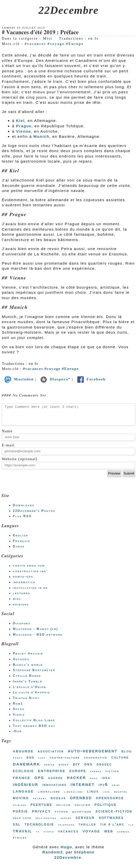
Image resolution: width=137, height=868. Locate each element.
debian (50, 768)
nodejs (58, 802)
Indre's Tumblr (28, 685)
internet (83, 788)
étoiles (20, 841)
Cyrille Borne (27, 680)
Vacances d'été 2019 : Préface (42, 33)
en (91, 38)
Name (7, 435)
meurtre (121, 796)
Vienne (24, 131)
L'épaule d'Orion (29, 691)
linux (93, 795)
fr (97, 38)
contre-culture (65, 761)
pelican (64, 809)
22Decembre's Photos (34, 515)
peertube (41, 808)
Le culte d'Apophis (31, 696)
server (66, 822)
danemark (27, 768)
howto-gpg (23, 580)
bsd (31, 761)
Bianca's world (28, 669)
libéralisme (74, 796)
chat (42, 762)
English (20, 539)
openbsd (81, 801)
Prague (24, 126)
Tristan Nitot (26, 702)
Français (22, 545)
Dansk (19, 550)
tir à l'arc (112, 828)
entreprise (52, 774)
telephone (66, 828)
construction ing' (30, 575)
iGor (17, 735)
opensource (110, 802)
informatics (24, 586)
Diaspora (22, 627)
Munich (41, 136)
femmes (96, 775)
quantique (82, 815)
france (22, 781)
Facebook (91, 379)
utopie (49, 835)
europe (78, 774)
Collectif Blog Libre (34, 724)
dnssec (104, 768)
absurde (23, 755)
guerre (55, 782)
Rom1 (18, 707)
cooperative (96, 761)
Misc (48, 38)
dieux (64, 768)
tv (38, 835)
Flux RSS (22, 520)
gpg (39, 781)
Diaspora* (55, 379)
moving (21, 802)
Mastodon (19, 379)
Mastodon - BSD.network (38, 638)
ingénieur (26, 788)
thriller (87, 828)
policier (83, 809)
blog (127, 755)
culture (120, 761)
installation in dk (30, 592)
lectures (22, 597)
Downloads (24, 509)
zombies (124, 835)
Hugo (66, 851)
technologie (39, 828)
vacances (37, 44)
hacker (76, 781)
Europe (76, 44)
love (106, 796)
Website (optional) (20, 463)
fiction (112, 775)
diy (77, 768)
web (109, 835)
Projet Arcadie (28, 657)
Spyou (19, 713)
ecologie (23, 774)
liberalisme (49, 795)
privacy (41, 815)
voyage (57, 44)
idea (106, 782)
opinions (21, 608)
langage (23, 795)
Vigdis (19, 718)
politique (106, 808)
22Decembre (68, 10)
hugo (94, 782)
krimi (116, 789)
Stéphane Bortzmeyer (34, 674)
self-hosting (46, 822)
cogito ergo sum (29, 569)
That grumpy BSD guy (34, 730)
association (51, 755)
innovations (54, 788)
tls (131, 828)
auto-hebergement (93, 754)
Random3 (52, 856)
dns (88, 768)
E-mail (8, 449)
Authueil (21, 663)
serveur (85, 821)
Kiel (20, 121)
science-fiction (114, 815)
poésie (20, 815)
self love (22, 822)
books (18, 762)
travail (23, 835)
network (40, 802)
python (61, 815)
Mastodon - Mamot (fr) (35, 633)
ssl (17, 828)
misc (17, 603)
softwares (111, 821)
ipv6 (103, 788)
